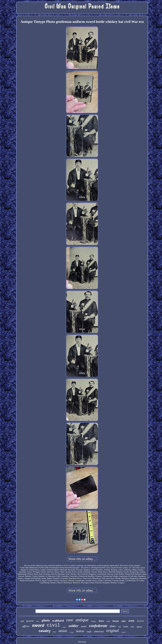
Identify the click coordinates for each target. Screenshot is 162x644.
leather (64, 627)
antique (82, 620)
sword (38, 625)
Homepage (82, 642)
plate (113, 626)
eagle (89, 632)
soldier (73, 626)
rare (70, 620)
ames (38, 621)
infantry (139, 627)
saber (124, 621)
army (131, 621)
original (113, 631)
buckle (140, 621)
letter (54, 632)
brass (101, 621)
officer (26, 626)
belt (120, 627)
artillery (94, 621)
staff (22, 621)
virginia (123, 632)
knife (132, 627)
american (99, 631)
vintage (71, 632)
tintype (116, 621)
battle (126, 627)
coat (108, 621)
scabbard (58, 621)
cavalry (45, 631)
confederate (98, 626)
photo (46, 620)
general (30, 621)
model (84, 626)
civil (53, 625)
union (63, 631)
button (80, 631)
